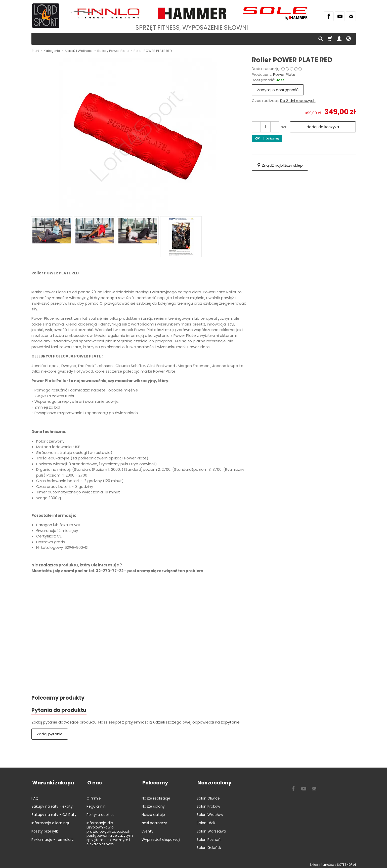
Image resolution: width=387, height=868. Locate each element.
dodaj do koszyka (322, 127)
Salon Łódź (206, 821)
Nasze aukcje (153, 813)
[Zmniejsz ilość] (274, 127)
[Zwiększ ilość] (256, 127)
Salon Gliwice (208, 797)
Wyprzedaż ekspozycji (161, 838)
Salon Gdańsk (209, 846)
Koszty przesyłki (45, 829)
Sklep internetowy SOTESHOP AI (333, 863)
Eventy (147, 829)
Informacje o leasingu (51, 821)
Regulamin (96, 805)
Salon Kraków (208, 805)
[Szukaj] (321, 39)
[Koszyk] (330, 39)
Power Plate (284, 74)
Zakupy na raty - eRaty (52, 805)
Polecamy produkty (58, 698)
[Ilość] (265, 127)
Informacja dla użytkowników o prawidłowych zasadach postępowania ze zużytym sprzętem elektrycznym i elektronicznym (110, 832)
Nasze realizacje (156, 797)
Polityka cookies (100, 813)
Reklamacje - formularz (53, 838)
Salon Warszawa (211, 829)
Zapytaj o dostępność (278, 90)
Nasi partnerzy (154, 821)
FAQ (35, 797)
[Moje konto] (339, 39)
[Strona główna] (46, 16)
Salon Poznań (209, 838)
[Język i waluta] (349, 39)
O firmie (94, 797)
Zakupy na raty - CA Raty (54, 813)
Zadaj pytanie (50, 734)
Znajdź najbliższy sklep (280, 165)
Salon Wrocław (210, 813)
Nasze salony (153, 805)
